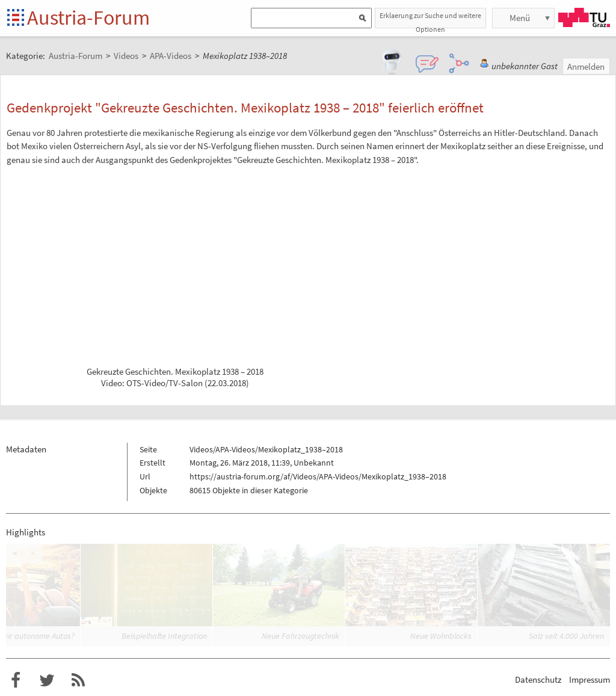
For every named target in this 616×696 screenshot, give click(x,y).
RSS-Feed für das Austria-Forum (78, 680)
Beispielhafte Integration (164, 636)
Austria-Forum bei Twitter (47, 680)
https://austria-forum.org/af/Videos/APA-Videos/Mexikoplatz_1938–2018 (318, 476)
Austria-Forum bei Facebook (16, 680)
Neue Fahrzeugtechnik (300, 636)
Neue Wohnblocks (441, 636)
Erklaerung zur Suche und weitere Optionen (430, 20)
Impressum (590, 679)
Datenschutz (538, 679)
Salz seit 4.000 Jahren (566, 636)
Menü (520, 18)
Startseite (17, 18)
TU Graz (584, 17)
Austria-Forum (88, 17)
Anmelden (586, 66)
